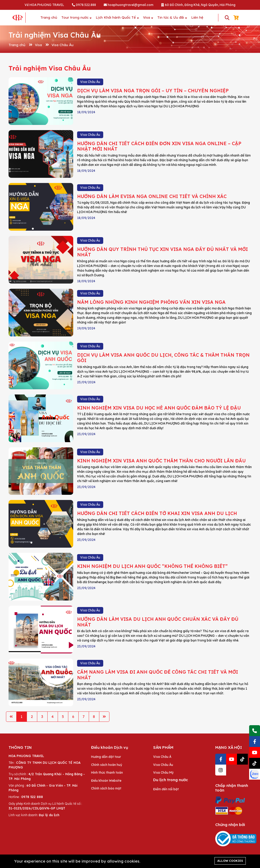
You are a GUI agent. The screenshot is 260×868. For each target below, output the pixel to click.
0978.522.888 (84, 5)
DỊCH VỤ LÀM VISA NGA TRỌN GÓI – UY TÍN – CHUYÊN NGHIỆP (153, 91)
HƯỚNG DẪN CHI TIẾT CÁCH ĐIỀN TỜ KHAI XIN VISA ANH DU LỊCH (157, 513)
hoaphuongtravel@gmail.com (129, 5)
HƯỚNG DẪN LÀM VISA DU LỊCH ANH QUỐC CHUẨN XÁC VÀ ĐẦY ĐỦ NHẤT (158, 622)
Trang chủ (17, 45)
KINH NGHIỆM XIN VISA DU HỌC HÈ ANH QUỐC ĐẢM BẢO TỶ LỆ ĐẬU (159, 408)
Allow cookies (230, 861)
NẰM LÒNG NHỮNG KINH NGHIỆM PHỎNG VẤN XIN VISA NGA (151, 302)
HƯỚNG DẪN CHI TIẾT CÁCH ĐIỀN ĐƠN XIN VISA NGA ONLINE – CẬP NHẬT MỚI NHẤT (159, 146)
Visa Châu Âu (62, 45)
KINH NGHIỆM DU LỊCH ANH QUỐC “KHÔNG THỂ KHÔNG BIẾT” (152, 566)
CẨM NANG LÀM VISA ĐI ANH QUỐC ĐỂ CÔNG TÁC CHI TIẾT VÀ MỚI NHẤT (158, 675)
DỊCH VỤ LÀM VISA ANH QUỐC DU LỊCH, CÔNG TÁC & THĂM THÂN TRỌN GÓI (163, 358)
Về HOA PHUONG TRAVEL (44, 5)
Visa (38, 45)
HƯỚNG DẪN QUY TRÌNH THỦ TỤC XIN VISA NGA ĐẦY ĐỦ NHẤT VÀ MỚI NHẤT (162, 252)
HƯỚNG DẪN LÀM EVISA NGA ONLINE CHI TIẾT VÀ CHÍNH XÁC (152, 196)
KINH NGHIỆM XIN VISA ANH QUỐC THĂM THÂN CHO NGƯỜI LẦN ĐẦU (161, 461)
